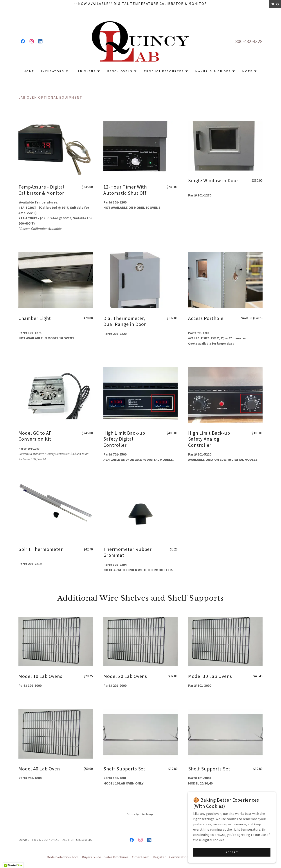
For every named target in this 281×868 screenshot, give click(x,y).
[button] (55, 71)
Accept (232, 852)
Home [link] (29, 71)
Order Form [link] (141, 857)
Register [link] (159, 857)
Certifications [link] (180, 857)
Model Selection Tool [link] (62, 857)
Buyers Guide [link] (91, 857)
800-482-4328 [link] (249, 41)
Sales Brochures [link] (116, 857)
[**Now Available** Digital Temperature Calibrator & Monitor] (140, 4)
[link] (23, 41)
